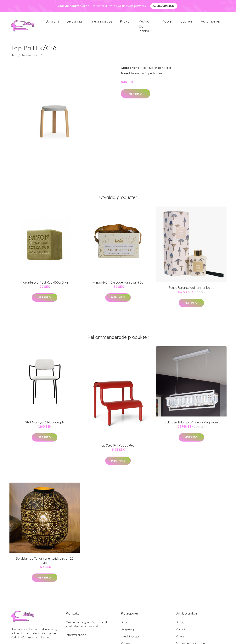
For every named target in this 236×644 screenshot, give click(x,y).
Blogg (180, 625)
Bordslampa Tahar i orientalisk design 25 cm (45, 564)
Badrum (52, 23)
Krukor (125, 23)
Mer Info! (136, 97)
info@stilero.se (76, 638)
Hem (14, 59)
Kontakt (181, 633)
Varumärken (211, 23)
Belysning (74, 23)
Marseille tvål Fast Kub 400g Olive (45, 286)
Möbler (167, 23)
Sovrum (187, 23)
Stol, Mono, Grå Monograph (45, 426)
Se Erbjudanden (164, 6)
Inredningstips (101, 23)
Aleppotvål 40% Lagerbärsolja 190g (118, 286)
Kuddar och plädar (145, 28)
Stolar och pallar (160, 71)
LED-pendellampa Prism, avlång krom (191, 426)
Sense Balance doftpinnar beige (191, 291)
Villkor (180, 640)
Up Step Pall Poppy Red (118, 449)
